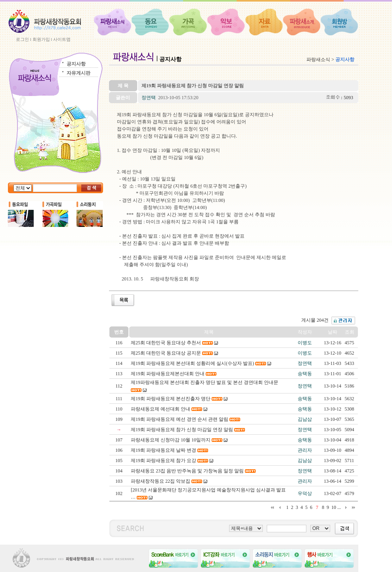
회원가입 (41, 39)
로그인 (22, 39)
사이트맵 (62, 39)
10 (334, 507)
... (339, 507)
